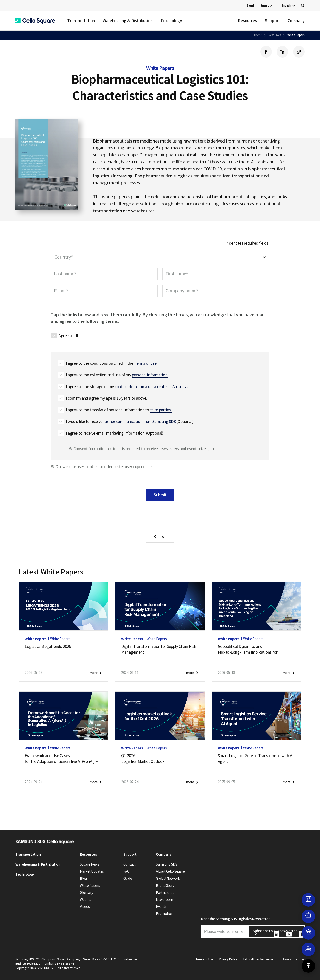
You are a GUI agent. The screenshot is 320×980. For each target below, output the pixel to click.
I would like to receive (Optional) (130, 422)
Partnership (165, 893)
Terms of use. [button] (146, 363)
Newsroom (164, 900)
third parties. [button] (161, 410)
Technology (171, 21)
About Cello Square (170, 871)
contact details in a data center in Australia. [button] (151, 387)
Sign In (251, 5)
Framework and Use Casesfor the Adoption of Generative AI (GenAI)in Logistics (62, 759)
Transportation (81, 21)
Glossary (86, 893)
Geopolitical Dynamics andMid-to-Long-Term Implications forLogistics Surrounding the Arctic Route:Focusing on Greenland (251, 650)
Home (258, 35)
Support (272, 21)
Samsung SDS (166, 864)
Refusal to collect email (258, 959)
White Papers (296, 35)
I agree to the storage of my (127, 387)
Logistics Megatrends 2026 (48, 646)
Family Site (290, 959)
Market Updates (92, 871)
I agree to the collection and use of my (117, 375)
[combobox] (160, 257)
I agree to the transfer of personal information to (119, 410)
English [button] (286, 5)
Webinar (86, 900)
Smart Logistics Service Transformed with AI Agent (256, 759)
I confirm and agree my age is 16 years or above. (106, 398)
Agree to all (68, 336)
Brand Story (165, 886)
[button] (35, 21)
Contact (130, 864)
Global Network (168, 879)
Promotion (164, 914)
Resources (248, 21)
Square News (90, 864)
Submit (160, 495)
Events (161, 907)
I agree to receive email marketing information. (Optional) (114, 433)
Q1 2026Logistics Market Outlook (143, 759)
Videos (85, 907)
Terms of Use (204, 959)
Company (296, 21)
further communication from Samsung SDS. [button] (140, 422)
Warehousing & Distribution (128, 21)
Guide (128, 879)
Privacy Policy (228, 959)
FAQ (126, 871)
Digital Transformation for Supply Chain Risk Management (159, 649)
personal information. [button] (150, 375)
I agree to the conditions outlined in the (112, 363)
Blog (84, 879)
